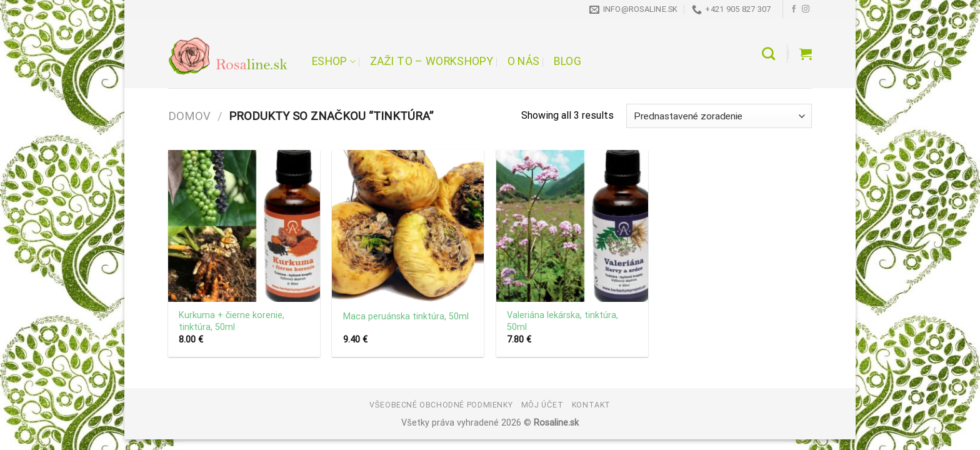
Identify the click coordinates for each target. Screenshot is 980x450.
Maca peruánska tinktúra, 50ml (406, 317)
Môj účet (542, 405)
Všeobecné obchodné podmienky (441, 405)
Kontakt (591, 405)
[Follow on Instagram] (806, 9)
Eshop (334, 61)
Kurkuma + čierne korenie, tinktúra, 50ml (232, 321)
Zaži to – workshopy (432, 61)
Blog (567, 61)
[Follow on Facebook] (794, 9)
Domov (189, 116)
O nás (524, 61)
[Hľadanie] (768, 53)
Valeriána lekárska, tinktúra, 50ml (562, 321)
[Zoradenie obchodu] (719, 116)
